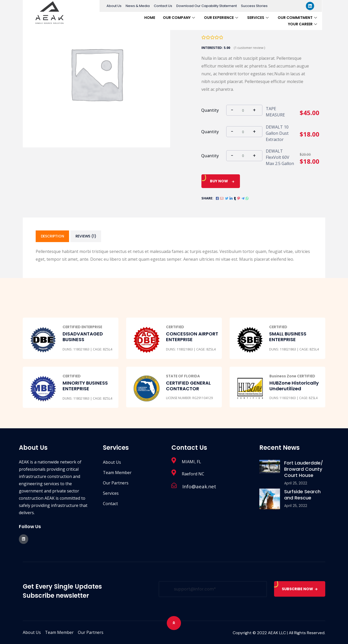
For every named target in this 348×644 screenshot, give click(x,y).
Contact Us (163, 6)
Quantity (210, 110)
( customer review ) (249, 48)
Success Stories (254, 6)
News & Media (138, 6)
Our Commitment (298, 18)
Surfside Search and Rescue (302, 495)
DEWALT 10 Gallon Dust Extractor (277, 133)
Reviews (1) (86, 236)
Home (150, 18)
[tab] (52, 236)
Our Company (180, 18)
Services (259, 18)
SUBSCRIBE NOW (300, 589)
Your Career (303, 24)
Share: (207, 198)
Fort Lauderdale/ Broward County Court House (304, 469)
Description (52, 236)
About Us (114, 6)
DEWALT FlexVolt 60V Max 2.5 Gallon (280, 157)
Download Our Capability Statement (207, 6)
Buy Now (219, 181)
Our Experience (222, 18)
